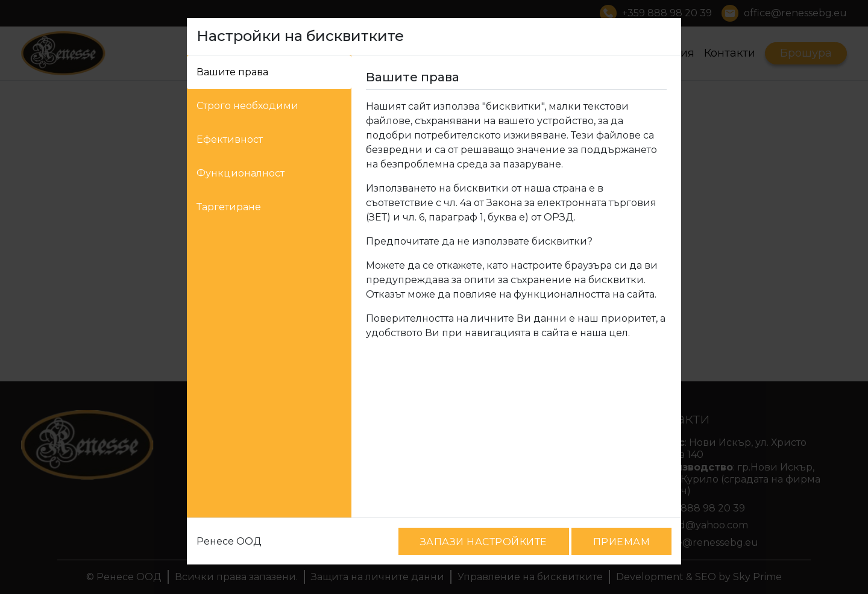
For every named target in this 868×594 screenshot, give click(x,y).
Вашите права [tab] (232, 72)
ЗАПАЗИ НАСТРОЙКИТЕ (484, 542)
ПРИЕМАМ (621, 542)
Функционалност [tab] (241, 173)
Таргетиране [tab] (229, 207)
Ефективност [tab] (230, 139)
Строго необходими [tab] (247, 106)
